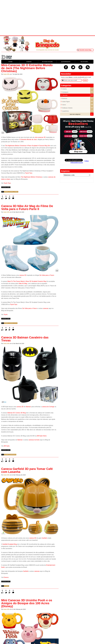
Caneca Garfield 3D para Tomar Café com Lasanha (27, 470)
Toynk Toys (29, 173)
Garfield (44, 538)
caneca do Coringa (48, 407)
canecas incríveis (34, 440)
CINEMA (29, 62)
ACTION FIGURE (47, 62)
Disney (16, 192)
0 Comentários (13, 196)
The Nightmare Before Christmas (31, 177)
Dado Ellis (7, 74)
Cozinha (11, 192)
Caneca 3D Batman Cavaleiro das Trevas (25, 339)
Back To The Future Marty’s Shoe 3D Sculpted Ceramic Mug (27, 281)
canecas (46, 308)
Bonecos (65, 98)
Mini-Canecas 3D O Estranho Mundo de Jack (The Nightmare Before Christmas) (27, 68)
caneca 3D (23, 275)
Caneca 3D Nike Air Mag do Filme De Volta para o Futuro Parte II (27, 207)
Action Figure (66, 102)
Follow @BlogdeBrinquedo (80, 162)
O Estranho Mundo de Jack (28, 139)
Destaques (65, 92)
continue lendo (6, 187)
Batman (28, 407)
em (3, 192)
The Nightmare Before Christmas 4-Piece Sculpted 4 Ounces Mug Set (27, 146)
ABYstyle (7, 446)
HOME (10, 62)
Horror (64, 105)
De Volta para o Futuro (47, 275)
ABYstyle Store (42, 436)
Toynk (6, 315)
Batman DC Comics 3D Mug (17, 413)
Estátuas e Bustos (67, 108)
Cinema (6, 192)
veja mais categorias (75, 114)
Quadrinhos (13, 455)
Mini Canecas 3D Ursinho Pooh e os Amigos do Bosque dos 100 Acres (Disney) (27, 603)
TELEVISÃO (84, 62)
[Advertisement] (48, 18)
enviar (85, 80)
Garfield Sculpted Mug (10, 544)
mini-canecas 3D (40, 137)
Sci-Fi (16, 323)
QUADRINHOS (66, 62)
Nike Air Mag (23, 284)
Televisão (65, 95)
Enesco (6, 577)
